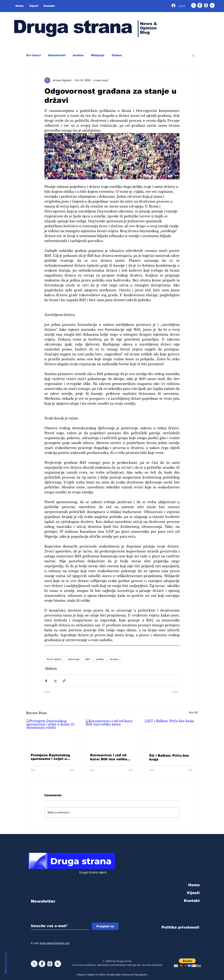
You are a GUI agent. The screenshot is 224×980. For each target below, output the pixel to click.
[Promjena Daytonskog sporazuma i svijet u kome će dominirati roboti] (53, 734)
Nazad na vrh (6, 963)
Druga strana (72, 27)
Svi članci (33, 55)
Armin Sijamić (54, 659)
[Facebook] (200, 5)
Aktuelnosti (57, 55)
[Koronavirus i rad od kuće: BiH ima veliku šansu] (112, 734)
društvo (114, 659)
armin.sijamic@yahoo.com (54, 943)
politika (100, 659)
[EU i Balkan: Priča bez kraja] (171, 734)
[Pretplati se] (105, 926)
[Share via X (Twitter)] (55, 681)
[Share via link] (64, 681)
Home (194, 885)
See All (193, 712)
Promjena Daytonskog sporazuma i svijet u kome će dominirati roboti (50, 757)
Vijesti (193, 893)
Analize (78, 55)
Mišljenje (98, 55)
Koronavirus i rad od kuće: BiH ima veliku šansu (109, 757)
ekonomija (74, 659)
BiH (88, 659)
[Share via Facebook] (46, 681)
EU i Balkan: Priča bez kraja (169, 757)
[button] (193, 55)
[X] (194, 5)
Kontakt (192, 901)
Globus (117, 55)
